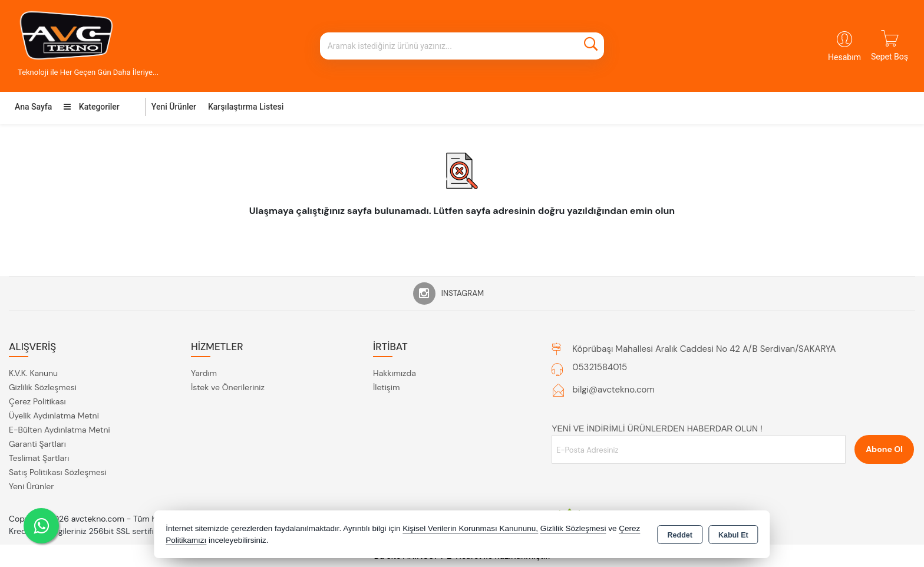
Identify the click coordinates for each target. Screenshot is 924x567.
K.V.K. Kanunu (33, 373)
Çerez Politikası (37, 401)
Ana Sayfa (33, 107)
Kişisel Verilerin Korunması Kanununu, (470, 528)
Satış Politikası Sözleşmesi (58, 472)
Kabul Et (733, 535)
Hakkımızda (395, 373)
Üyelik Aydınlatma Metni (54, 416)
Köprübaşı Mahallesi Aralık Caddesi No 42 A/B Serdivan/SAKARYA (704, 349)
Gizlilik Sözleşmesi (43, 387)
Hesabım (844, 57)
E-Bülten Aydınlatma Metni (60, 430)
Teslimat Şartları (39, 458)
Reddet (680, 535)
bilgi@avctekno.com (613, 390)
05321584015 (600, 367)
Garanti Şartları (37, 444)
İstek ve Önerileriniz (228, 387)
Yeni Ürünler (31, 486)
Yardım (204, 373)
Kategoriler (91, 107)
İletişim (386, 387)
